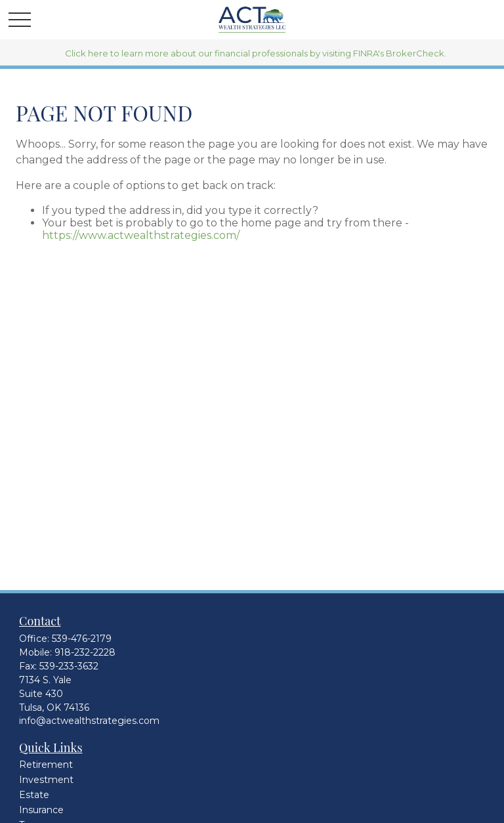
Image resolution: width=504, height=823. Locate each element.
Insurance (41, 810)
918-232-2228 (85, 652)
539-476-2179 (82, 639)
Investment (46, 780)
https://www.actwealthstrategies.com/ (141, 235)
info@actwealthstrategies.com (89, 721)
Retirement (46, 765)
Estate (34, 795)
